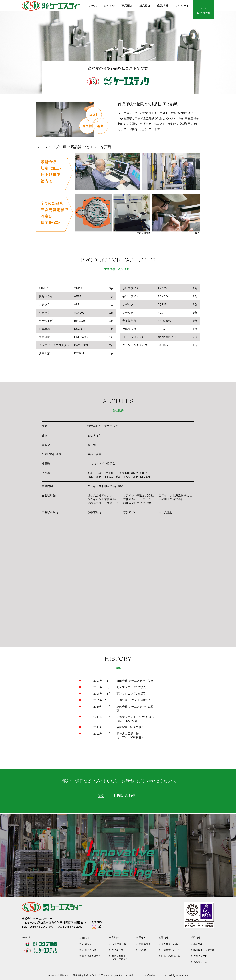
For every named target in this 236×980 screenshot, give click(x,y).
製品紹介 (145, 6)
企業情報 (163, 6)
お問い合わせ (89, 950)
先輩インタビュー (203, 956)
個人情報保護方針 (92, 956)
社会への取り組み (171, 956)
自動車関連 (145, 944)
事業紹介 (127, 6)
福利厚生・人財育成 (204, 950)
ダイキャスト (119, 950)
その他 (142, 950)
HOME (86, 938)
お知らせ (109, 6)
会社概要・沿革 (170, 944)
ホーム (93, 6)
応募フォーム (200, 962)
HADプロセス (119, 944)
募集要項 (198, 944)
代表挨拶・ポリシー (172, 950)
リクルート (182, 6)
